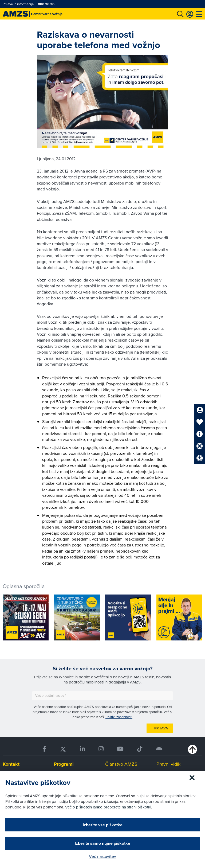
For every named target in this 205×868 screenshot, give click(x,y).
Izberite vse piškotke (103, 825)
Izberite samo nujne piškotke (102, 843)
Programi (64, 764)
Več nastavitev (102, 856)
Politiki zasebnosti (119, 717)
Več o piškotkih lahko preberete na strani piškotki (108, 807)
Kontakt (11, 764)
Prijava (161, 728)
